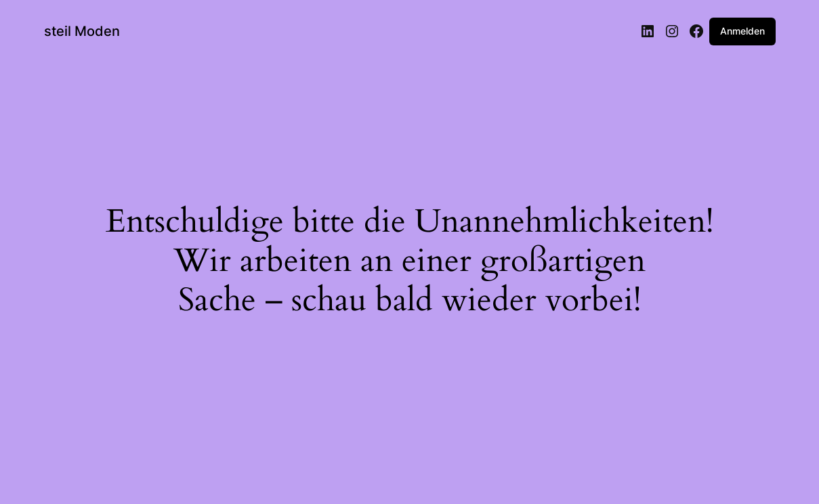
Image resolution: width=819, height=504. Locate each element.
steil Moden (82, 31)
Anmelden (742, 31)
